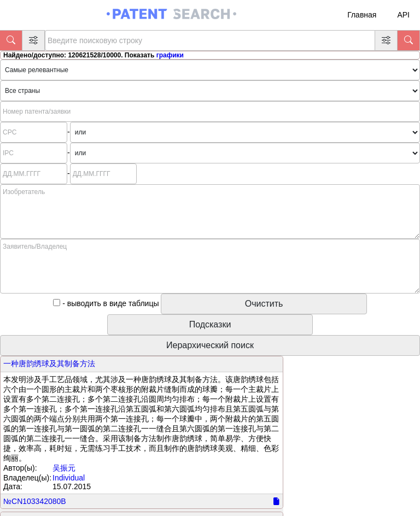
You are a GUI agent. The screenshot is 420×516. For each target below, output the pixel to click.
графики (170, 55)
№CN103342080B (35, 501)
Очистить (264, 304)
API (403, 15)
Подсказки (210, 324)
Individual (69, 478)
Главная (362, 15)
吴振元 (64, 468)
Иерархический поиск (210, 345)
